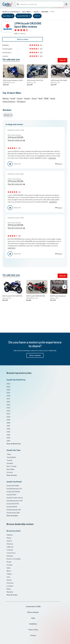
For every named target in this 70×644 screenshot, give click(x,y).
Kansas (9, 580)
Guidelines (33, 624)
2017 (8, 399)
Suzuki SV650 (11, 495)
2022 (8, 387)
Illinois (9, 571)
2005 (8, 432)
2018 (8, 396)
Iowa (8, 577)
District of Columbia (14, 559)
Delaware (10, 556)
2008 (8, 423)
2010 (8, 417)
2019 (8, 393)
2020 (8, 390)
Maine (9, 589)
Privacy (33, 635)
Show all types (12, 475)
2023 (8, 384)
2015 (8, 402)
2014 (8, 405)
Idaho (9, 568)
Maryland (10, 592)
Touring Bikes (11, 457)
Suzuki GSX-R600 (13, 486)
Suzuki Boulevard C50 (14, 489)
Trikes (9, 454)
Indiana (9, 574)
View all (63, 60)
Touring (9, 460)
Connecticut (11, 553)
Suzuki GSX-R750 (13, 504)
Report (60, 164)
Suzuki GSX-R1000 (13, 492)
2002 (8, 441)
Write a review (23, 39)
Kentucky (10, 583)
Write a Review (35, 355)
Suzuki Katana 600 (13, 513)
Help (33, 618)
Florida (9, 562)
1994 (36, 16)
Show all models (12, 516)
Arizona (9, 541)
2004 (8, 435)
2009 (8, 420)
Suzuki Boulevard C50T (15, 501)
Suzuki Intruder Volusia (15, 498)
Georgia (9, 565)
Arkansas (10, 544)
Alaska (9, 538)
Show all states (12, 595)
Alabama (10, 535)
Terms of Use (33, 630)
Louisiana (10, 586)
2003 (8, 438)
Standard (10, 463)
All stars (7, 115)
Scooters (10, 472)
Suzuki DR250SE (23, 16)
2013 (8, 408)
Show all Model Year (14, 444)
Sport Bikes (7, 16)
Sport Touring (11, 466)
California (10, 547)
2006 (8, 429)
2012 (8, 411)
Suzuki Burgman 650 (14, 510)
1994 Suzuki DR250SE (16, 139)
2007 (8, 426)
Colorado (10, 550)
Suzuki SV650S (12, 507)
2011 (8, 414)
